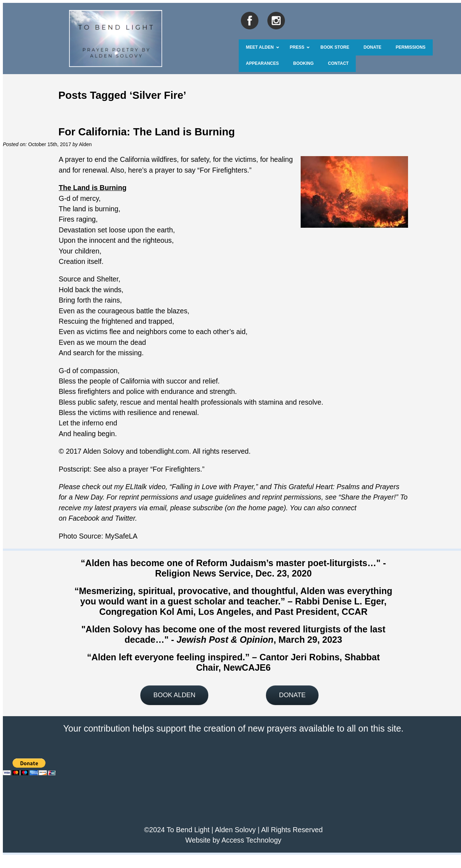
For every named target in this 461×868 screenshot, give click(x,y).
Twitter (125, 518)
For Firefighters (224, 170)
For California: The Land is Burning (147, 132)
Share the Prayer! (368, 497)
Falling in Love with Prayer (213, 487)
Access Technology (251, 840)
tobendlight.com (164, 451)
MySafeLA (121, 536)
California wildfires (147, 159)
